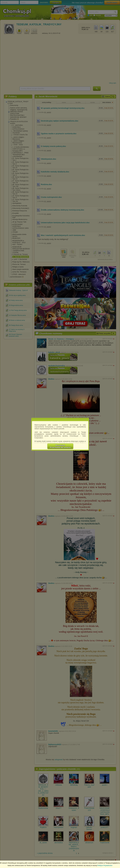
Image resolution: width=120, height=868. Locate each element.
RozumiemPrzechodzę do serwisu (60, 446)
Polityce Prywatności (105, 866)
